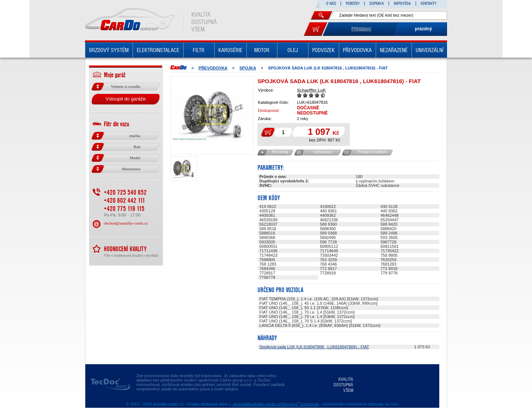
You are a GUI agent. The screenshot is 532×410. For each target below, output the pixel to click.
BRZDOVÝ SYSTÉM (109, 50)
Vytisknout (322, 152)
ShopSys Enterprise (300, 404)
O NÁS (331, 4)
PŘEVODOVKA (357, 50)
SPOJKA (248, 68)
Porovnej (280, 152)
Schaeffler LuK (311, 90)
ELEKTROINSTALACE (158, 50)
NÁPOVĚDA (402, 4)
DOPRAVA (377, 4)
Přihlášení (361, 29)
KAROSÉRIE (230, 50)
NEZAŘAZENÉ (394, 50)
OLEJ (293, 50)
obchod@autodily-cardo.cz (126, 223)
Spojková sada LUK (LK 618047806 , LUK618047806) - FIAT (314, 347)
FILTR (199, 50)
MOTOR (262, 50)
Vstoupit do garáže (126, 99)
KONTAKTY (429, 4)
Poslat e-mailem (372, 152)
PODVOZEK (323, 50)
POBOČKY (353, 4)
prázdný (423, 29)
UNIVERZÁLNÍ (429, 50)
